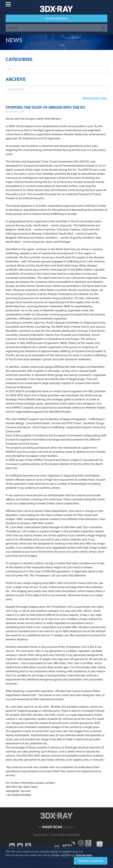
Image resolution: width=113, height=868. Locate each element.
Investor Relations (56, 18)
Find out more (84, 855)
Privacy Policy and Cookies (65, 835)
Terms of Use (40, 835)
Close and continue (91, 861)
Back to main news (95, 98)
